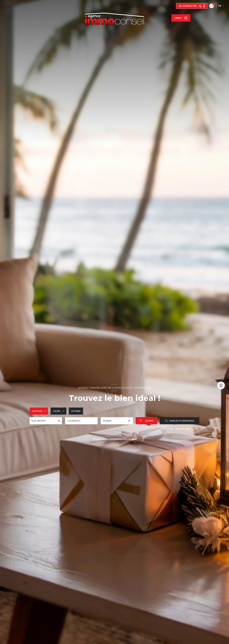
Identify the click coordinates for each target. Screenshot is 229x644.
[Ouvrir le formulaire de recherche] (146, 421)
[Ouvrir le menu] (181, 18)
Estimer (76, 411)
